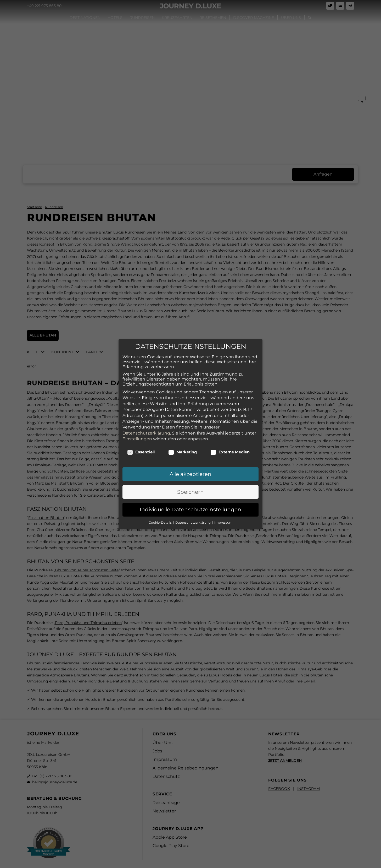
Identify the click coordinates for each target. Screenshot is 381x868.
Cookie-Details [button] (161, 470)
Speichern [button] (190, 440)
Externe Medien (230, 400)
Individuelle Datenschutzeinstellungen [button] (190, 458)
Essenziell (141, 400)
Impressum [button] (223, 470)
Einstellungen (137, 387)
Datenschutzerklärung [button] (193, 470)
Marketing (183, 400)
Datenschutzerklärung (146, 381)
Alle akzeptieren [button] (190, 422)
